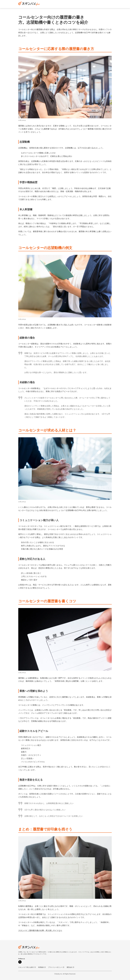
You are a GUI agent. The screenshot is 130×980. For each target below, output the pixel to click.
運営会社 (70, 967)
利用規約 (42, 967)
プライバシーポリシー (56, 967)
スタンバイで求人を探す (27, 967)
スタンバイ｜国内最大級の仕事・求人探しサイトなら (40, 930)
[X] (20, 962)
